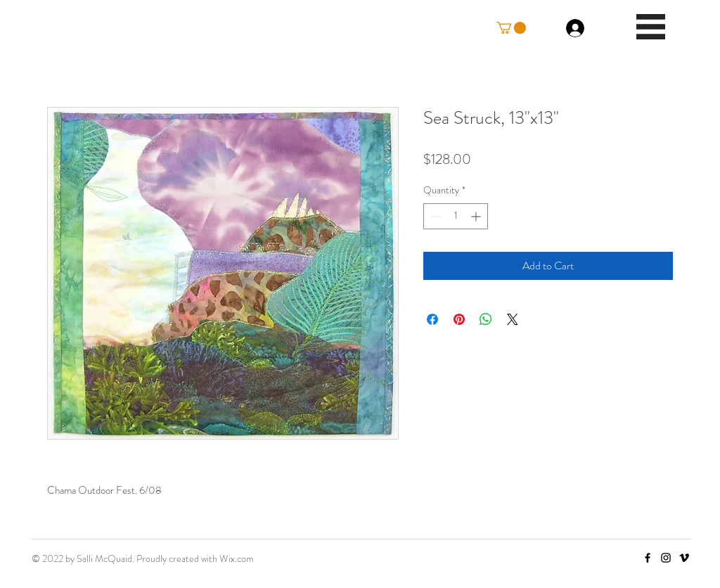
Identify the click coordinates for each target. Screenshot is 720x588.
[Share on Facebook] (432, 319)
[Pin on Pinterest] (459, 319)
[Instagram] (666, 558)
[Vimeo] (684, 558)
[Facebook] (648, 558)
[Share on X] (513, 319)
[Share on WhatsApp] (486, 319)
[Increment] (477, 216)
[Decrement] (434, 216)
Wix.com (237, 558)
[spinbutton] (456, 216)
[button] (511, 28)
